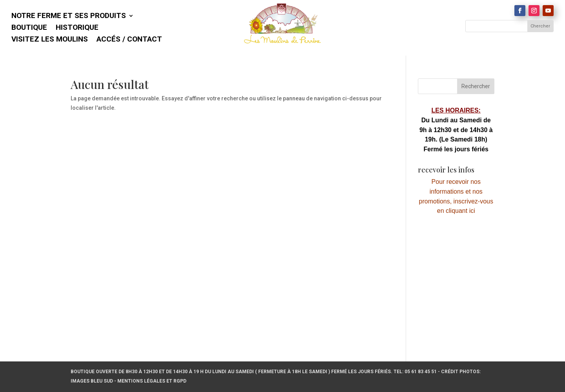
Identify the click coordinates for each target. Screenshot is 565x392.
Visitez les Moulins (50, 40)
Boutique (29, 28)
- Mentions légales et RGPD (150, 381)
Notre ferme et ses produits (69, 16)
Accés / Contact (129, 40)
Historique (77, 28)
